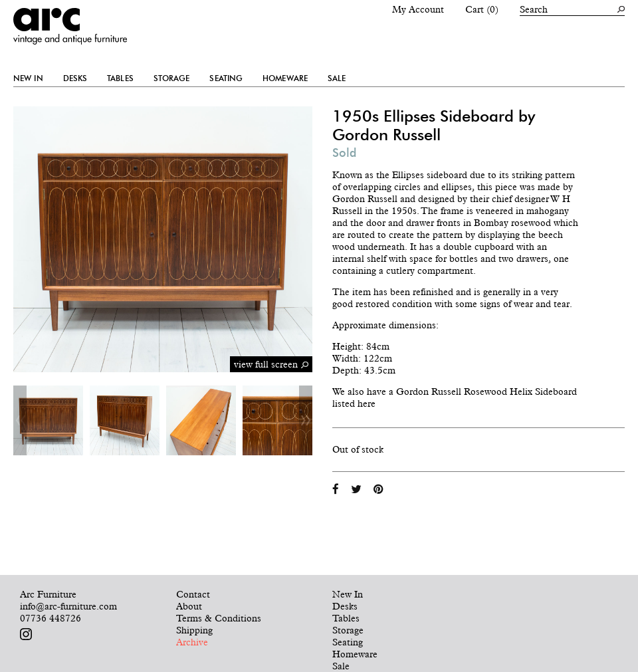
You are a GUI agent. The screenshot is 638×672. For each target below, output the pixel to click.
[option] (48, 420)
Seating (226, 78)
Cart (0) (482, 9)
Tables (120, 78)
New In (28, 78)
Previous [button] (20, 420)
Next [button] (306, 420)
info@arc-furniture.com (68, 606)
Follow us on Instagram (26, 634)
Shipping (194, 630)
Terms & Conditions (219, 618)
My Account (418, 9)
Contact (193, 594)
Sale (337, 78)
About (189, 606)
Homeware (285, 78)
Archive (192, 642)
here (367, 403)
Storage (172, 78)
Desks (75, 78)
